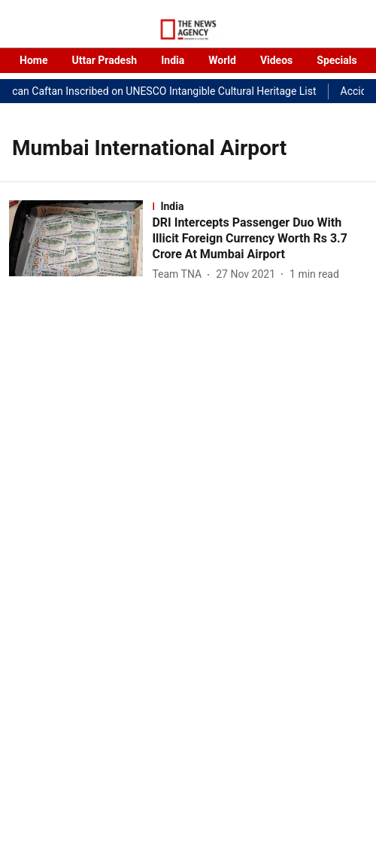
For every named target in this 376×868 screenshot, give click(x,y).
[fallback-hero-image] (80, 242)
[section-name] (259, 206)
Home (33, 60)
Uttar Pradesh (104, 60)
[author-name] (180, 274)
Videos (276, 60)
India (173, 60)
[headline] (259, 239)
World (222, 60)
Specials (337, 60)
